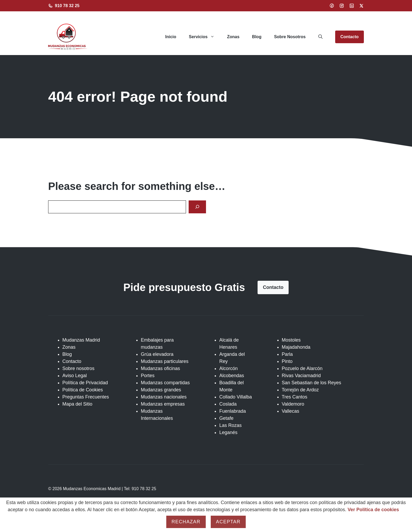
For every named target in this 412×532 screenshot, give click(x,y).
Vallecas (291, 411)
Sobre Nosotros (290, 37)
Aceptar (228, 522)
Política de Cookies (83, 390)
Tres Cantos (295, 397)
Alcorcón (228, 368)
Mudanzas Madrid (81, 340)
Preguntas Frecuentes (86, 397)
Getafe (226, 418)
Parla (287, 354)
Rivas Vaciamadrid (301, 376)
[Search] (197, 207)
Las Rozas (230, 425)
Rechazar (186, 522)
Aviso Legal (75, 376)
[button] (320, 37)
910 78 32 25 (67, 6)
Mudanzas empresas (163, 404)
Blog (257, 37)
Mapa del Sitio (77, 404)
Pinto (287, 361)
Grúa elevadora (157, 354)
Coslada (228, 404)
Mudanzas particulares (165, 361)
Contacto (350, 37)
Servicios (205, 37)
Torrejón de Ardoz (300, 390)
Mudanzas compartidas (165, 383)
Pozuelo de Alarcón (302, 368)
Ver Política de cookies (373, 510)
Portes (148, 376)
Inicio (171, 37)
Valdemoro (293, 404)
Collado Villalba (235, 397)
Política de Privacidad (85, 383)
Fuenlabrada (232, 411)
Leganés (228, 432)
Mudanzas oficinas (160, 368)
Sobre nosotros (78, 368)
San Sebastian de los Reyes (311, 383)
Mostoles (291, 340)
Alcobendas (232, 376)
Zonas (233, 37)
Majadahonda (296, 347)
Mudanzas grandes (161, 390)
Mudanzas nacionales (164, 397)
